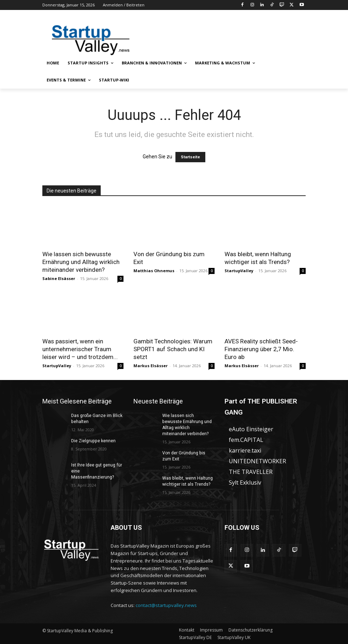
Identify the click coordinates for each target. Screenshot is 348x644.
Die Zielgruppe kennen (93, 441)
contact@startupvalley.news (166, 605)
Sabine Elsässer (59, 278)
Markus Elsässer (151, 366)
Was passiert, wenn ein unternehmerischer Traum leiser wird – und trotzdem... (80, 349)
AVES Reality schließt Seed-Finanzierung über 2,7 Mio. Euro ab (261, 349)
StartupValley (239, 271)
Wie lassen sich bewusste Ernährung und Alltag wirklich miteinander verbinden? (81, 262)
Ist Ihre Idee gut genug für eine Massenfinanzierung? (97, 468)
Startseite (190, 157)
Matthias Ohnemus (154, 271)
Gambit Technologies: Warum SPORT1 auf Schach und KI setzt (173, 349)
